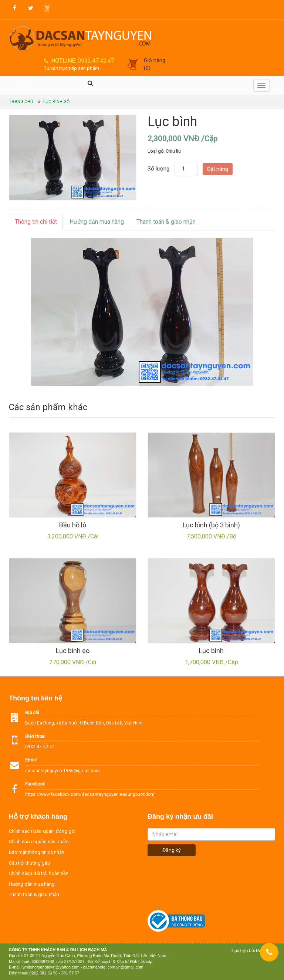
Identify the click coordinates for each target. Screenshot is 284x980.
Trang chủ (21, 102)
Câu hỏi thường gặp (30, 863)
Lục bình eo (73, 651)
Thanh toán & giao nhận (166, 222)
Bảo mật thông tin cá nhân (37, 852)
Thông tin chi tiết (36, 222)
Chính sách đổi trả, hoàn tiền (39, 873)
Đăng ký (172, 850)
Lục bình (211, 651)
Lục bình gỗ (56, 102)
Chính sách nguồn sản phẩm (39, 842)
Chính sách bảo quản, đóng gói (42, 831)
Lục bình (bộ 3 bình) (211, 525)
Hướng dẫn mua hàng (97, 222)
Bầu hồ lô (73, 525)
